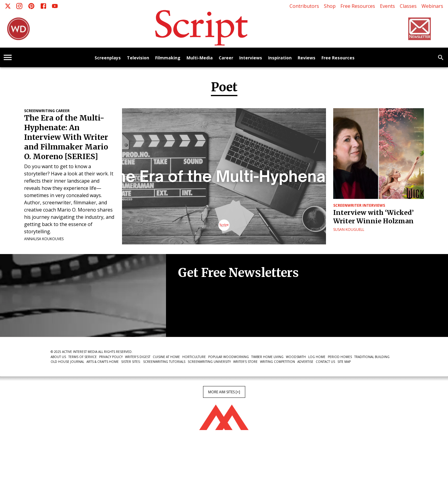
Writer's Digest (138, 357)
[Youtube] (55, 6)
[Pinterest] (31, 6)
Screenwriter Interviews (359, 205)
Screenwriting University (209, 362)
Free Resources (358, 6)
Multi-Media (200, 58)
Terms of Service (83, 357)
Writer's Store (245, 362)
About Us (58, 357)
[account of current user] (8, 57)
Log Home (317, 357)
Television (138, 58)
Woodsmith (296, 357)
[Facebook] (43, 6)
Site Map (344, 362)
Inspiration (280, 58)
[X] (8, 6)
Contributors (304, 6)
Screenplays (108, 58)
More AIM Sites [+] (224, 392)
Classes (408, 6)
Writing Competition (277, 362)
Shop (330, 6)
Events (387, 6)
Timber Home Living (267, 357)
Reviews (307, 58)
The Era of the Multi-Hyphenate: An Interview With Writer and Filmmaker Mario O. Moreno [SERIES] (66, 137)
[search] (441, 58)
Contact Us (325, 362)
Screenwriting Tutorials (164, 362)
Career (226, 58)
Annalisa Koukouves (44, 239)
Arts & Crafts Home (103, 362)
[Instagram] (19, 6)
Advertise (305, 362)
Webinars (432, 6)
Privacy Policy (111, 357)
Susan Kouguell (349, 229)
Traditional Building (372, 357)
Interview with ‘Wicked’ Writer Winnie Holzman (373, 217)
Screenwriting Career (47, 111)
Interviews (251, 58)
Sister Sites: (131, 362)
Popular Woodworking (229, 357)
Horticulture (194, 357)
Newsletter (199, 319)
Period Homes (340, 357)
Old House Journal (67, 362)
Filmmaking (168, 58)
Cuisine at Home (166, 357)
